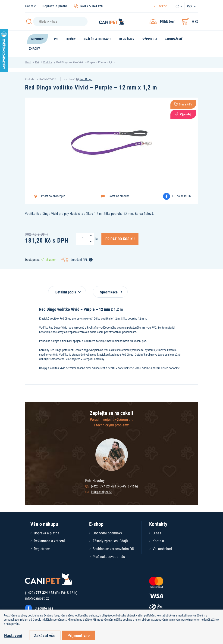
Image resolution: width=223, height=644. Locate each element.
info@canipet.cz (101, 492)
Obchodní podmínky (107, 533)
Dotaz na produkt (119, 196)
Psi (37, 62)
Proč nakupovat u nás (109, 556)
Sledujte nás (44, 608)
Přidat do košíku (120, 239)
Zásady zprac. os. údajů (110, 541)
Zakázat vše (45, 635)
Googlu (37, 619)
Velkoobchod (162, 549)
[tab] (67, 290)
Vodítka (48, 62)
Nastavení (13, 635)
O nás (157, 533)
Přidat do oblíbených (53, 196)
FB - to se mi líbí (182, 196)
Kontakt (31, 6)
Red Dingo (86, 79)
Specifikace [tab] (110, 292)
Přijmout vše (79, 635)
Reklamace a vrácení (49, 541)
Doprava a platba (55, 6)
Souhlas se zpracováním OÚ (113, 549)
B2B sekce (159, 6)
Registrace (42, 549)
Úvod (28, 62)
